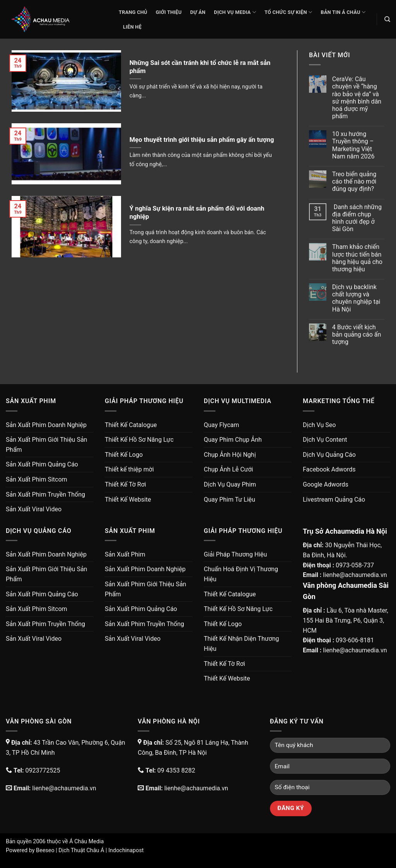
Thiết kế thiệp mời (129, 469)
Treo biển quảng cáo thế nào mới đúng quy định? (354, 181)
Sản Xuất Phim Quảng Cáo (42, 464)
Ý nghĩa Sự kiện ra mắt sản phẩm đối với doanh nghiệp (197, 213)
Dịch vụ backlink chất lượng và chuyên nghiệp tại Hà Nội (356, 298)
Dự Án (198, 12)
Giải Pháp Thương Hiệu (235, 554)
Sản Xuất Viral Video (34, 509)
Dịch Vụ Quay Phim (230, 484)
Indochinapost (126, 850)
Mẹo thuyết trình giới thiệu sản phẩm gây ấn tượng (202, 140)
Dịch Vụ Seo (319, 425)
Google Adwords (326, 484)
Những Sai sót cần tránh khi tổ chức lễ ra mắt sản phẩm (200, 67)
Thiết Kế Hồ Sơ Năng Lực (139, 440)
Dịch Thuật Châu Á (81, 850)
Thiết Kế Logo (124, 455)
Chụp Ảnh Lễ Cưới (228, 469)
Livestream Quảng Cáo (334, 500)
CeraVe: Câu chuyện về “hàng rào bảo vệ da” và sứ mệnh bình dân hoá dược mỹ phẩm (357, 98)
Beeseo (45, 850)
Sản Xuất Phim (125, 554)
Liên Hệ (132, 27)
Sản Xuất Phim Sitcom (37, 479)
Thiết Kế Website (128, 500)
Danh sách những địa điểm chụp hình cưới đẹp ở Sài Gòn (357, 218)
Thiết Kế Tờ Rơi (125, 484)
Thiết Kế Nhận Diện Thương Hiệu (242, 644)
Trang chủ (133, 12)
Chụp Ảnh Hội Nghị (230, 455)
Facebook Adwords (329, 469)
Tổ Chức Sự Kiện (288, 12)
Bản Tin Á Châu (343, 12)
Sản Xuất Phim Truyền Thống (45, 494)
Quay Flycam (221, 425)
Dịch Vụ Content (325, 440)
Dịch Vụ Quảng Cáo (329, 455)
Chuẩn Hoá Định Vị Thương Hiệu (241, 574)
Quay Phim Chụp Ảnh (233, 440)
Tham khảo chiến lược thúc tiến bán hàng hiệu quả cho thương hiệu (357, 258)
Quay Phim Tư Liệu (230, 500)
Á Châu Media (86, 842)
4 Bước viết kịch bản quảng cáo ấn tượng (357, 334)
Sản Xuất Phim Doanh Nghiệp (46, 425)
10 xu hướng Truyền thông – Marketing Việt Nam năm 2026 (353, 145)
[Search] (387, 19)
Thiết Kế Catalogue (131, 425)
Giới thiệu (169, 12)
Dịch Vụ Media (235, 12)
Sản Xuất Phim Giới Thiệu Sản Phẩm (46, 445)
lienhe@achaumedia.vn (355, 575)
